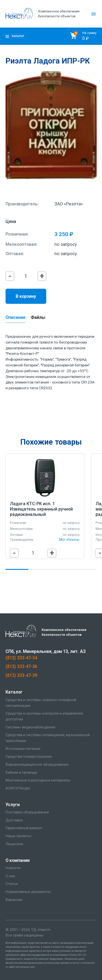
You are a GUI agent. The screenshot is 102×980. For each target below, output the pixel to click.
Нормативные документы (28, 892)
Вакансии (14, 900)
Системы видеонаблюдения (30, 727)
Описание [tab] (15, 317)
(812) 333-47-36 (21, 667)
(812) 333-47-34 (21, 658)
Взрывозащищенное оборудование (37, 764)
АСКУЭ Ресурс (18, 788)
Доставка (14, 820)
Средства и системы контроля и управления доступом (44, 716)
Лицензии (14, 844)
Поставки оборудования (27, 812)
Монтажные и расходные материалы (38, 780)
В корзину (26, 296)
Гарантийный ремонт (24, 828)
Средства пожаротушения (29, 756)
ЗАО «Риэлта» (69, 204)
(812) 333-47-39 (21, 675)
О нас (10, 876)
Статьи (12, 884)
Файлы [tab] (38, 317)
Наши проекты (18, 836)
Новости (13, 868)
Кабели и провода (21, 772)
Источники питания (23, 749)
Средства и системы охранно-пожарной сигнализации (41, 703)
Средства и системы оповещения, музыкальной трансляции (48, 738)
